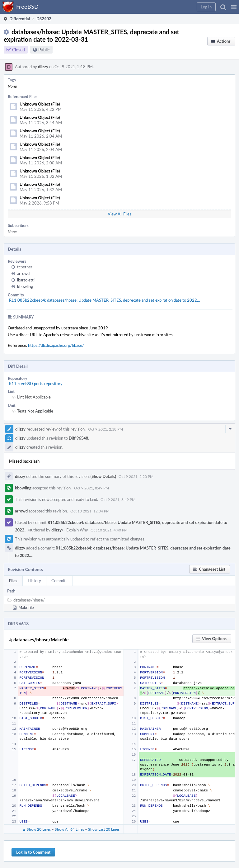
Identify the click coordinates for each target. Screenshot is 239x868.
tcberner (25, 267)
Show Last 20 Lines (104, 829)
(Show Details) (103, 476)
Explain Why (77, 530)
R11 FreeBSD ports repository (36, 384)
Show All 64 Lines (69, 829)
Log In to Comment (33, 852)
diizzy (43, 67)
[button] (234, 7)
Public (44, 50)
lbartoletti (26, 280)
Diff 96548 (79, 438)
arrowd (23, 273)
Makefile (26, 607)
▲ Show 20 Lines (36, 829)
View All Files (119, 214)
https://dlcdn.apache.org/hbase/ (56, 345)
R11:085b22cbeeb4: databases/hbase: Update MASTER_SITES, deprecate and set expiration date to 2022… (105, 300)
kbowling (25, 286)
